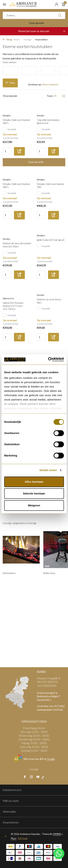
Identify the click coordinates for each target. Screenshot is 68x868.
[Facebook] (25, 777)
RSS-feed (23, 838)
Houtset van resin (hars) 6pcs (49, 301)
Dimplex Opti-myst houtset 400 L (16, 186)
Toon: (50, 96)
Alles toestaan (34, 482)
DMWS (57, 834)
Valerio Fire (8, 298)
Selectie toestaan (34, 493)
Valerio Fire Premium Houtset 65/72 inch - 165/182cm (13, 306)
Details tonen (48, 470)
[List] (64, 96)
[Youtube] (38, 777)
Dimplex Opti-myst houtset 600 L (16, 121)
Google (51, 759)
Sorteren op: (35, 84)
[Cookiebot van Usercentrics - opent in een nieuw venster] (48, 359)
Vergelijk (9, 129)
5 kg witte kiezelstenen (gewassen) (48, 121)
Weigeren (34, 505)
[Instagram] (31, 777)
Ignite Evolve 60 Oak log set (51, 240)
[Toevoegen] (19, 151)
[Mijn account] (56, 5)
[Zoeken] (34, 15)
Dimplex (7, 116)
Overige (27, 40)
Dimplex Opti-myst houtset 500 (50, 186)
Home (17, 40)
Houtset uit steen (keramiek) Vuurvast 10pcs (17, 245)
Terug (7, 40)
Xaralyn (41, 116)
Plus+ (14, 838)
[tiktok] (44, 777)
